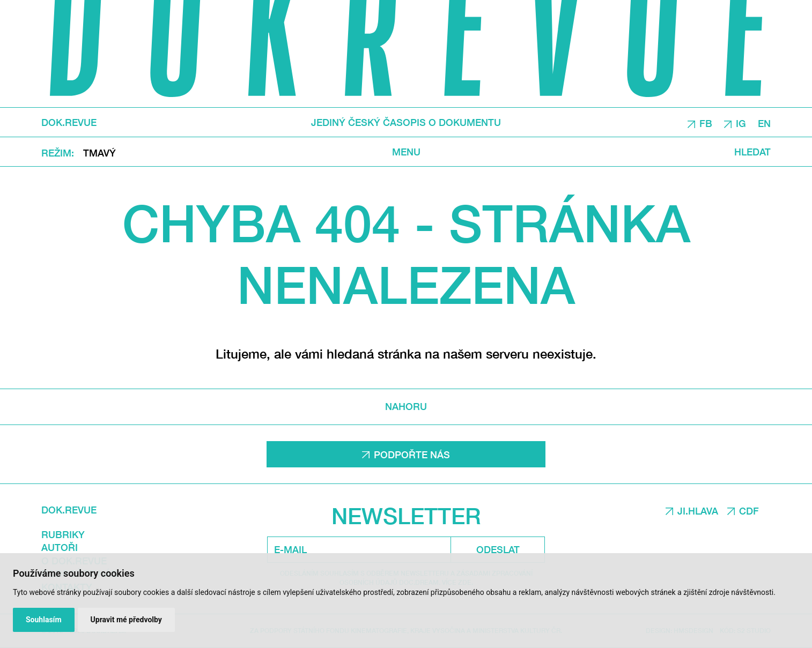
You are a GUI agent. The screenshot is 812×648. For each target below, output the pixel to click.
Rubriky (63, 534)
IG (741, 123)
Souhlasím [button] (44, 620)
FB (706, 123)
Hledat (752, 151)
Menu (406, 151)
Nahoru (406, 407)
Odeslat (498, 549)
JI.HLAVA (698, 511)
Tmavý (99, 152)
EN (764, 123)
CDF (749, 511)
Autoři (60, 547)
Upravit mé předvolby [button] (126, 620)
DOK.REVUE (69, 122)
